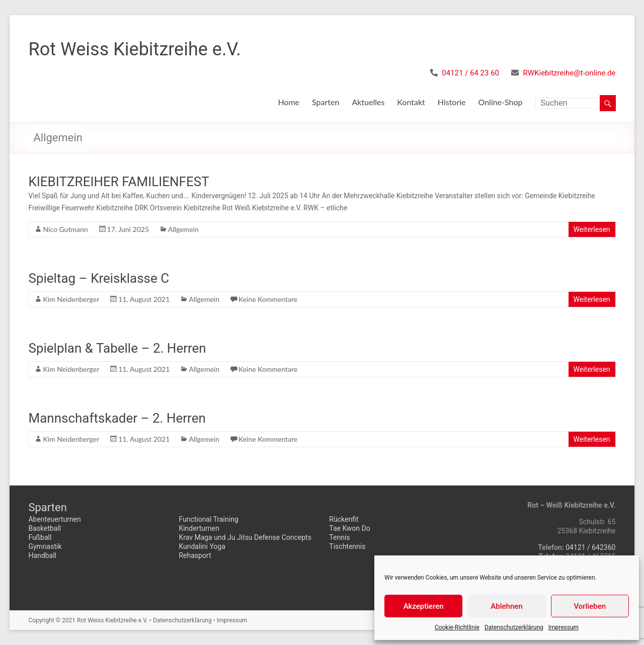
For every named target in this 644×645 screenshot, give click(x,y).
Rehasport (195, 555)
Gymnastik (45, 546)
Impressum (563, 627)
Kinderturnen (199, 528)
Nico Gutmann (65, 229)
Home (289, 102)
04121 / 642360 (590, 547)
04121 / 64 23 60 (470, 73)
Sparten (326, 102)
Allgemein (183, 229)
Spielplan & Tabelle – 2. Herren (117, 348)
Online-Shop (501, 102)
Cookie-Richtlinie (457, 627)
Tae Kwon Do (349, 528)
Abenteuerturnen (54, 519)
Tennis (339, 537)
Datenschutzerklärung (514, 627)
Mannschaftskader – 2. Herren (117, 418)
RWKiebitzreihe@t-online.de (570, 73)
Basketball (45, 528)
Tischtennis (347, 546)
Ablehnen (506, 606)
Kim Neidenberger (71, 299)
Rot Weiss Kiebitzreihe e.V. (134, 49)
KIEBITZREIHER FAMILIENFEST (118, 182)
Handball (42, 555)
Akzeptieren (424, 606)
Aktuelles (368, 102)
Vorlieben (590, 606)
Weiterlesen (592, 229)
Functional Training (208, 519)
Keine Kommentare (268, 299)
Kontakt (411, 102)
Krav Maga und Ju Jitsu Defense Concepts (245, 537)
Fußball (40, 537)
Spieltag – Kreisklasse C (99, 278)
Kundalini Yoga (202, 546)
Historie (452, 102)
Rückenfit (344, 519)
